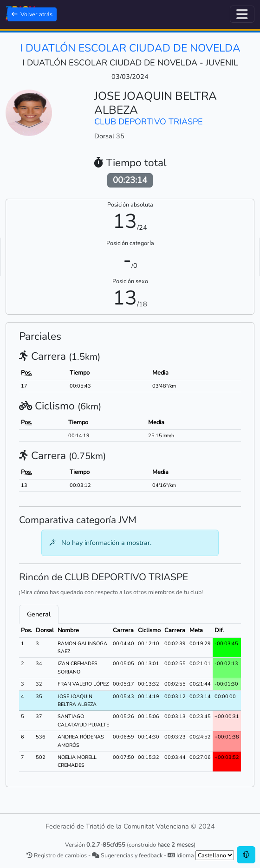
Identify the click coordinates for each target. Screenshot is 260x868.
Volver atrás (32, 14)
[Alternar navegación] (242, 14)
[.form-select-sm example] (215, 855)
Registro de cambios (57, 855)
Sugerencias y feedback (127, 855)
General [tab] (39, 614)
